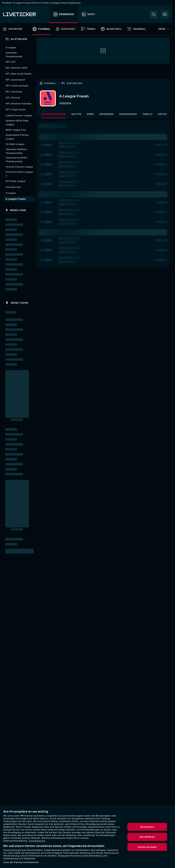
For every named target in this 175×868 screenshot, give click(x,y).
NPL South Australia (17, 86)
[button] (154, 14)
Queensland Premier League (17, 137)
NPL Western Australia (18, 104)
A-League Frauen (16, 199)
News (90, 114)
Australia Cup (13, 187)
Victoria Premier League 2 (19, 174)
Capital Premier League (19, 115)
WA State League (15, 181)
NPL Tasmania (14, 92)
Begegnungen (128, 114)
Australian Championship (14, 55)
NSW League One (16, 130)
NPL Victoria (13, 98)
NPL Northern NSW (17, 68)
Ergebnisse (106, 114)
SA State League (15, 144)
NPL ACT (11, 62)
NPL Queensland (15, 80)
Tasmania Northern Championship (16, 151)
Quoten (76, 114)
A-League (11, 48)
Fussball (50, 83)
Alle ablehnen (147, 837)
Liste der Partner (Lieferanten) (21, 862)
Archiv (162, 114)
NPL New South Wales (19, 74)
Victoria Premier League (19, 167)
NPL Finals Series (16, 110)
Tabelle (147, 114)
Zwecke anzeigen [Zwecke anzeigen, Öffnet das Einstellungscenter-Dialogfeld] (147, 847)
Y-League (11, 193)
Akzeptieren (147, 827)
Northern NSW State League (17, 123)
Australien (74, 83)
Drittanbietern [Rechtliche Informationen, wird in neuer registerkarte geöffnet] (37, 841)
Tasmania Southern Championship (16, 160)
